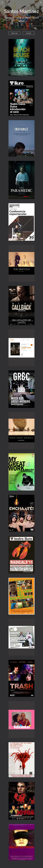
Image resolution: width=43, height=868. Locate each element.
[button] (2, 2)
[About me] (14, 33)
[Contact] (29, 33)
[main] (21, 17)
